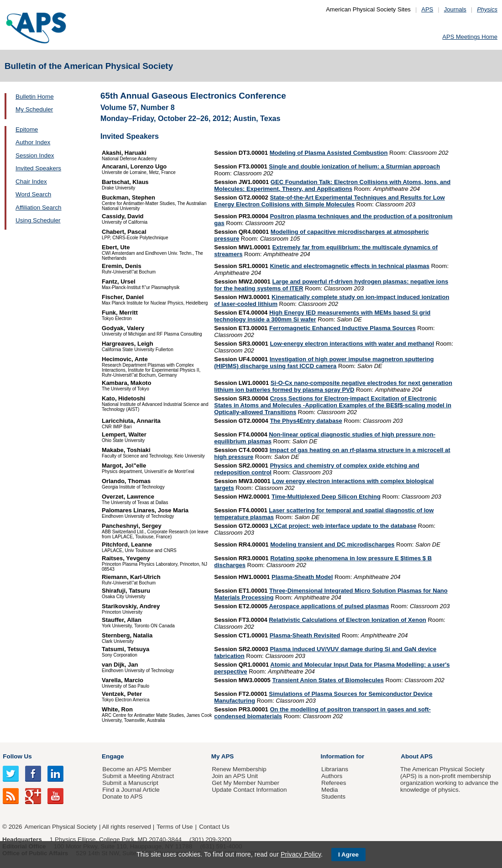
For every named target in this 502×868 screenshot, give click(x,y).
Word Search (33, 194)
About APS (417, 756)
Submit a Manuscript (130, 783)
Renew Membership (239, 769)
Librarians (335, 769)
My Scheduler (34, 109)
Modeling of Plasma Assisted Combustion (329, 153)
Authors (332, 776)
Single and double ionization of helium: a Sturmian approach (354, 166)
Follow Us (17, 756)
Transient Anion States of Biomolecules (328, 680)
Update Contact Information (249, 790)
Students (333, 797)
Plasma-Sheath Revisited (305, 635)
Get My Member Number (246, 783)
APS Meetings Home (470, 37)
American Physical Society (61, 827)
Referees (334, 783)
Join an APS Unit (235, 776)
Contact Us (214, 827)
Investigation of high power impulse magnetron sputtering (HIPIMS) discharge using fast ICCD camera (324, 363)
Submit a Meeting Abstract (138, 776)
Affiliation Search (39, 208)
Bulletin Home (35, 97)
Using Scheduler (38, 220)
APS (427, 9)
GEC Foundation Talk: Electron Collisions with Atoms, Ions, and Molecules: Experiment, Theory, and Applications (332, 185)
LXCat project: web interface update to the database (343, 526)
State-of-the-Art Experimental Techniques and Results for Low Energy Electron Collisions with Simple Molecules (329, 201)
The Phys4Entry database (306, 421)
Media (330, 790)
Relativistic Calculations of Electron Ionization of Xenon (348, 620)
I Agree (348, 855)
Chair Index (31, 181)
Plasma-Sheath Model (302, 577)
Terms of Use (175, 827)
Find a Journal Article (131, 790)
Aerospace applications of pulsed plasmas (329, 606)
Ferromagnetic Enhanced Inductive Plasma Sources (343, 328)
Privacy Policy (301, 854)
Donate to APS (122, 797)
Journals (455, 9)
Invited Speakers (38, 168)
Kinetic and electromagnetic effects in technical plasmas (350, 266)
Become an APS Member (137, 769)
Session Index (35, 155)
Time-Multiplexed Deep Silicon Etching (326, 497)
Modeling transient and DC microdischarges (332, 544)
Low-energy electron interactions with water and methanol (352, 344)
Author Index (33, 142)
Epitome (27, 129)
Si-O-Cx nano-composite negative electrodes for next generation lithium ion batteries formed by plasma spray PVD (333, 386)
